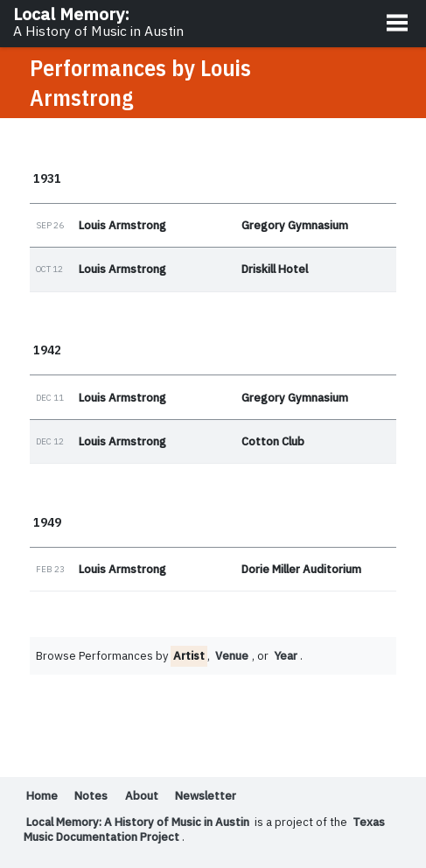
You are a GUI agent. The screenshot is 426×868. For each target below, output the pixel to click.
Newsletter (208, 797)
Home (42, 797)
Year (287, 657)
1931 (47, 178)
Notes (92, 797)
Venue (232, 657)
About (142, 797)
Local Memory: (98, 22)
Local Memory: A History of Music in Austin (141, 823)
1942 (47, 350)
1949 (47, 522)
